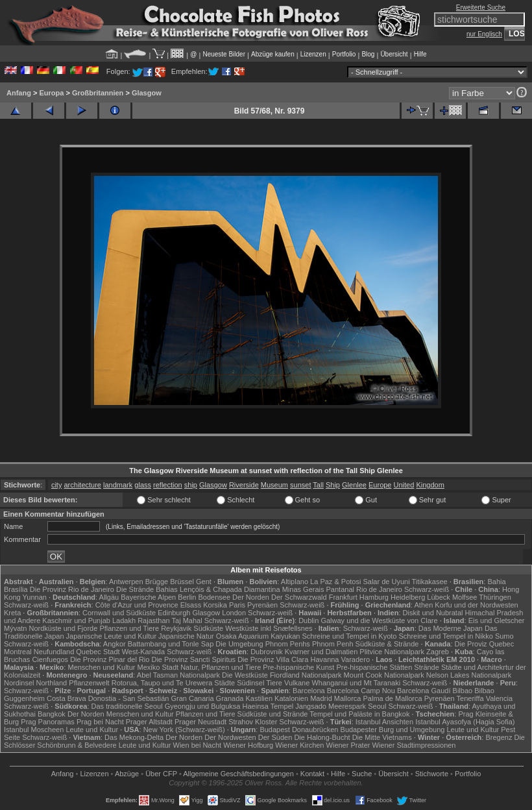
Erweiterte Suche (481, 7)
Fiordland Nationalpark (306, 675)
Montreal (18, 652)
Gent (204, 582)
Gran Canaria (192, 698)
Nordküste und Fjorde (64, 628)
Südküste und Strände (273, 714)
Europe (380, 485)
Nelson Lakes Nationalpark (469, 675)
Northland (52, 683)
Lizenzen (313, 54)
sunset (300, 485)
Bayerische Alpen (148, 597)
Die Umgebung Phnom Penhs (263, 644)
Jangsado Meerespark (331, 706)
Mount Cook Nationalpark (384, 675)
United (404, 485)
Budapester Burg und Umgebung (393, 730)
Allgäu (109, 597)
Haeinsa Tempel (268, 706)
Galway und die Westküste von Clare (379, 620)
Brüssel (182, 582)
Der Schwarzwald (299, 597)
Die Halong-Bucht (322, 737)
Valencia (499, 698)
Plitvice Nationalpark (392, 652)
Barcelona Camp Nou (361, 691)
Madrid (321, 698)
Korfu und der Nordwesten (476, 605)
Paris (237, 605)
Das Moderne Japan (451, 628)
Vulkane (297, 683)
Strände (427, 667)
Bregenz (499, 737)
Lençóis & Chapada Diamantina (230, 589)
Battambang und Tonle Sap (171, 644)
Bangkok (52, 714)
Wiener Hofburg (248, 745)
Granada (230, 698)
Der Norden (251, 597)
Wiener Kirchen (299, 745)
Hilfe (420, 54)
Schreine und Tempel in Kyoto (349, 636)
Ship (333, 485)
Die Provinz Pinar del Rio (110, 659)
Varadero (356, 659)
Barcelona (309, 691)
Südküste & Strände (387, 644)
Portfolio (344, 54)
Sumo (504, 636)
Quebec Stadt (98, 652)
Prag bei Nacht (100, 722)
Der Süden (275, 737)
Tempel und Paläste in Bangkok (359, 714)
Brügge (157, 582)
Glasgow (147, 93)
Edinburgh (174, 613)
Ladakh (124, 620)
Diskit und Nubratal (433, 613)
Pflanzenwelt (89, 683)
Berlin (187, 597)
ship (191, 485)
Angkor (115, 644)
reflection (168, 485)
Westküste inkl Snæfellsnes (269, 628)
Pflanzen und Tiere (129, 628)
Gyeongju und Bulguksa (203, 706)
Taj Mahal (187, 620)
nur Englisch (484, 34)
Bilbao (463, 691)
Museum (274, 485)
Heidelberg (408, 597)
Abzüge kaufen (273, 54)
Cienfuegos (50, 659)
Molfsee (465, 597)
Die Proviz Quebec (485, 644)
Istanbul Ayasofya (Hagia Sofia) (465, 722)
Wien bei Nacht (198, 745)
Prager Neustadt (200, 722)
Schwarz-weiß (427, 589)
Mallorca (348, 698)
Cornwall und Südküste (119, 613)
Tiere (274, 683)
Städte (224, 683)
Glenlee (354, 485)
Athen (424, 605)
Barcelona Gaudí (424, 691)
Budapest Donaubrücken (299, 730)
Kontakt (312, 774)
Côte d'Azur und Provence (137, 605)
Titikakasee (429, 582)
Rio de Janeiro (379, 589)
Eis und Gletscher (497, 620)
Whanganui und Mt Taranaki (356, 683)
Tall (318, 485)
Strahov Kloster (253, 722)
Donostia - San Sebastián (129, 698)
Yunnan (35, 597)
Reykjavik (176, 628)
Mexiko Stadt (158, 667)
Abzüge (127, 774)
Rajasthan (154, 620)
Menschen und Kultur (101, 667)
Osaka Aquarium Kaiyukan (258, 636)
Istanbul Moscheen (34, 730)
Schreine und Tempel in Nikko (446, 636)
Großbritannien (98, 93)
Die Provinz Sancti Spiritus (193, 659)
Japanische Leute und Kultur (111, 636)
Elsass (191, 605)
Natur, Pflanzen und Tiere (221, 667)
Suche (362, 774)
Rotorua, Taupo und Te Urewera (162, 683)
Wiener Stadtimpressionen (414, 745)
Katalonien (291, 698)
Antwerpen (126, 582)
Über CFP (161, 774)
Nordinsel (19, 683)
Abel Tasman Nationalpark (178, 675)
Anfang (19, 93)
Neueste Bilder (224, 54)
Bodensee (214, 597)
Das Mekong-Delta (134, 737)
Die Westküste (245, 675)
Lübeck (438, 597)
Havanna (324, 659)
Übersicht (394, 54)
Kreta (12, 613)
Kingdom (430, 485)
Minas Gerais (303, 589)
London (234, 613)
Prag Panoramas (48, 722)
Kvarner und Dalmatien (321, 652)
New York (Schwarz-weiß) (184, 730)
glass (143, 485)
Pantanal (340, 589)
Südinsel (250, 683)
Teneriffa (470, 698)
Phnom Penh (333, 644)
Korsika (215, 605)
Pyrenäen (262, 605)
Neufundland (54, 652)
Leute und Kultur (92, 730)
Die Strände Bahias (147, 589)
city (57, 485)
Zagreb (438, 652)
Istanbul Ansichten (384, 722)
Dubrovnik (267, 652)
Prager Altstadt (149, 722)
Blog (368, 54)
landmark (118, 485)
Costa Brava (66, 698)
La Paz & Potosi (335, 582)
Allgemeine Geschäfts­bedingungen (238, 774)
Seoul (377, 706)
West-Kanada (143, 652)
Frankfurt (343, 597)
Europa (51, 93)
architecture (82, 485)
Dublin (308, 620)
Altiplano (295, 582)
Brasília (16, 589)
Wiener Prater (348, 745)
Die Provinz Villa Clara (273, 659)
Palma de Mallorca (392, 698)
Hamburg (374, 597)
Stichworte (432, 774)
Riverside (244, 485)
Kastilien (259, 698)
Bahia (496, 582)
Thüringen (495, 597)
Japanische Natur (186, 636)
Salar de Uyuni (386, 582)
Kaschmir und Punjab (76, 620)
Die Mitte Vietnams (382, 737)
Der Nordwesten (230, 737)
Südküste (208, 628)
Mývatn (15, 628)
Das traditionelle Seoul (127, 706)
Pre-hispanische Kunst (298, 667)
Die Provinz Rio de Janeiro (72, 589)
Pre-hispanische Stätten (374, 667)
